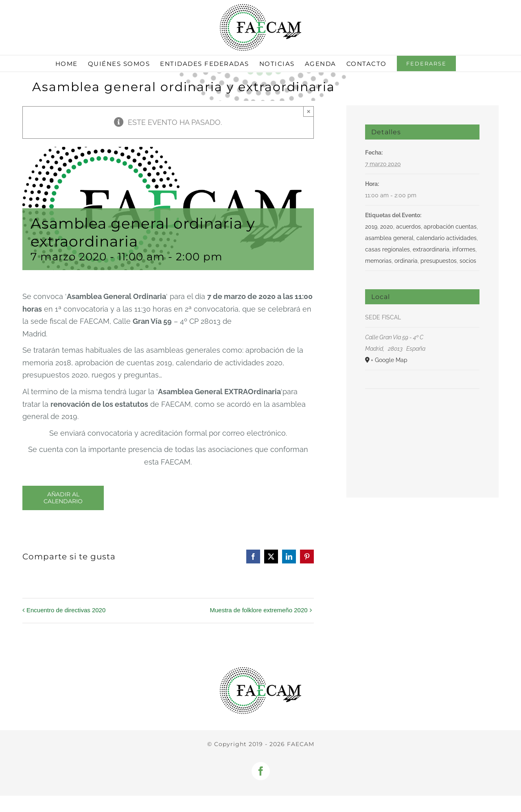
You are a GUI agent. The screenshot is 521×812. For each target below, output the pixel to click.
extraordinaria (431, 249)
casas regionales (387, 249)
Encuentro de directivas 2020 (66, 610)
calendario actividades (447, 238)
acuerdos (408, 227)
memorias (378, 261)
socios (468, 261)
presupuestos (439, 261)
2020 (387, 227)
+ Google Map (389, 360)
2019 (371, 227)
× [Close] (309, 111)
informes (464, 249)
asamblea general (389, 238)
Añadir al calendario (63, 498)
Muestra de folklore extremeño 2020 (258, 610)
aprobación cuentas (450, 227)
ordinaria (406, 261)
